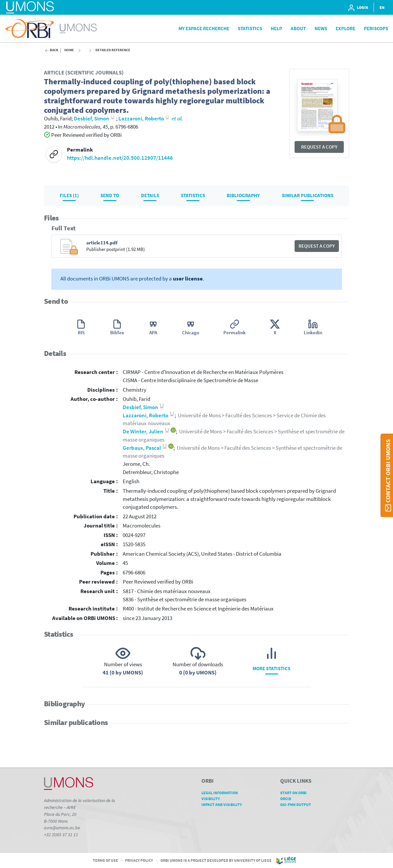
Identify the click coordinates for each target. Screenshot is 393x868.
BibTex (117, 332)
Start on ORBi (296, 793)
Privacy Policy (139, 860)
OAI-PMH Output (298, 805)
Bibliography (243, 195)
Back (54, 50)
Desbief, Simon (144, 407)
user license (188, 279)
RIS (81, 332)
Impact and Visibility (224, 805)
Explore (345, 28)
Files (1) (69, 195)
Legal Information (222, 793)
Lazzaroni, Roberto (149, 415)
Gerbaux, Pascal (145, 448)
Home (69, 50)
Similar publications (308, 195)
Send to (110, 195)
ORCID (288, 799)
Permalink (235, 332)
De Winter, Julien (146, 432)
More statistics (271, 668)
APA (153, 332)
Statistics (250, 28)
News (321, 28)
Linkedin (313, 332)
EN (382, 7)
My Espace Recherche (204, 28)
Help (276, 28)
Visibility (213, 799)
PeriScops (376, 28)
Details (150, 195)
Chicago (191, 332)
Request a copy (319, 147)
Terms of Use (105, 860)
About (298, 28)
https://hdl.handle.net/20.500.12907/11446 (120, 158)
